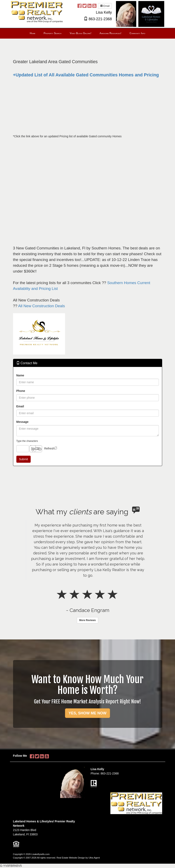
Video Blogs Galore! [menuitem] (81, 33)
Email (105, 6)
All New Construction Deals (41, 306)
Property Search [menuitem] (53, 33)
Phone (21, 391)
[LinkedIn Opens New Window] (89, 6)
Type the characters (27, 441)
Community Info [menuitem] (137, 33)
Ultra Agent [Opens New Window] (94, 858)
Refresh (49, 448)
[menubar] (88, 33)
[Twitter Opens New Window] (84, 6)
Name (20, 375)
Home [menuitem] (33, 33)
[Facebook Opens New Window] (80, 6)
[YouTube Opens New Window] (94, 6)
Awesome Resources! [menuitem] (110, 33)
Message (22, 422)
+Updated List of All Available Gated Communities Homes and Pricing (86, 75)
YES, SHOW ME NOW (87, 713)
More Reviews (87, 620)
